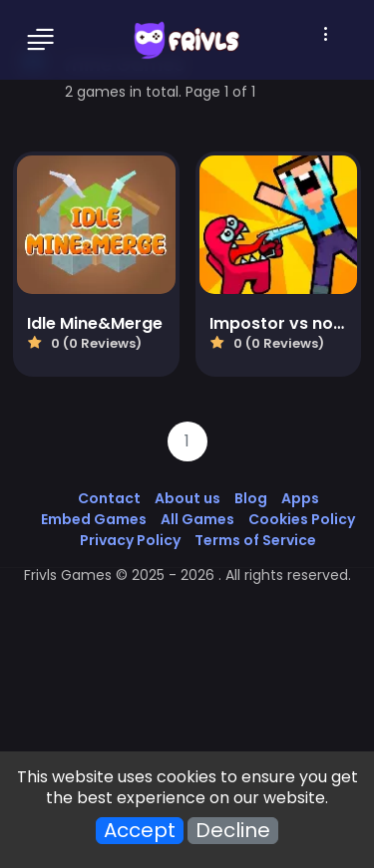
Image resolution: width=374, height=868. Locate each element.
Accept (140, 831)
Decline (233, 831)
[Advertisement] (187, 675)
